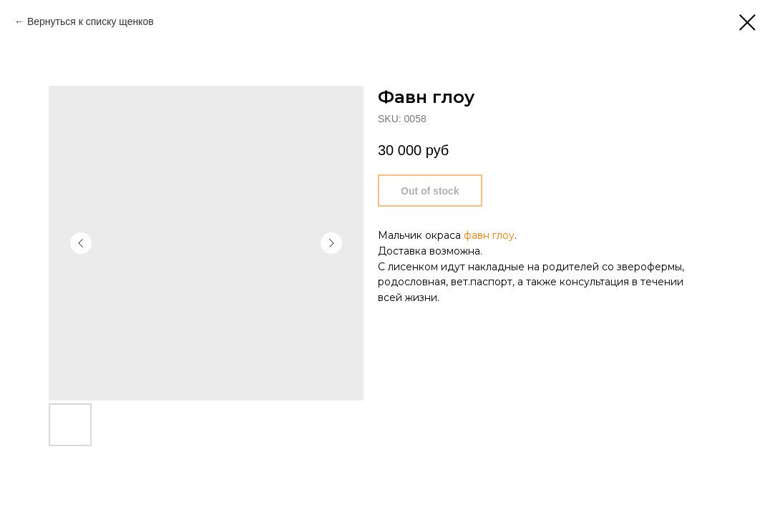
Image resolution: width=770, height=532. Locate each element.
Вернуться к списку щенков (91, 21)
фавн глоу (489, 235)
